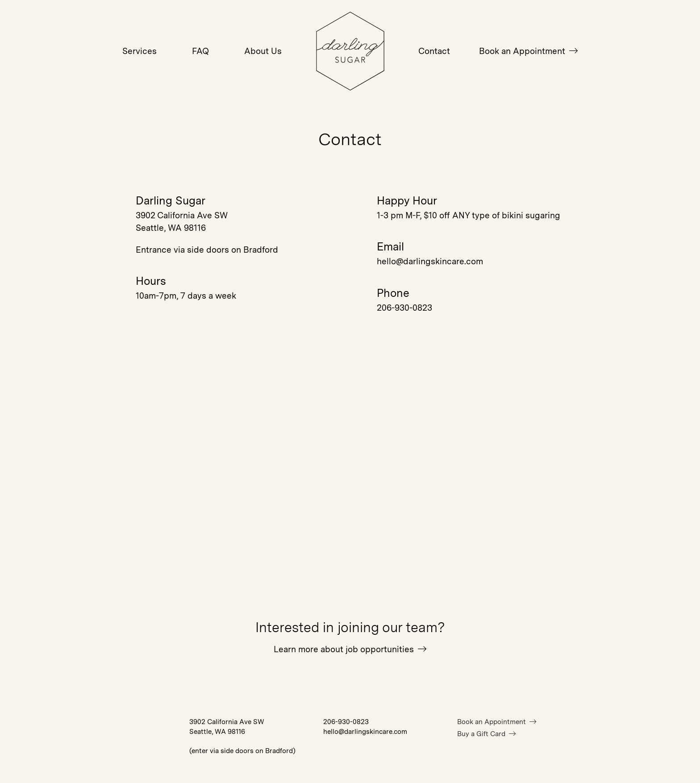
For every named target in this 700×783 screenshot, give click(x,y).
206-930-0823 (404, 308)
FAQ (200, 51)
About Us (263, 51)
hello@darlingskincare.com (430, 261)
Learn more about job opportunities (350, 649)
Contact (434, 51)
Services (140, 51)
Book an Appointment (528, 51)
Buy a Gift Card (486, 734)
